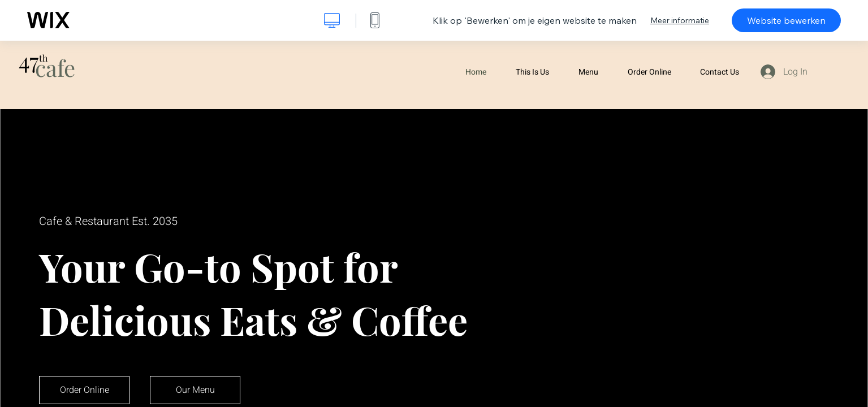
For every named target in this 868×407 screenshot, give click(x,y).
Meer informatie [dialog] (680, 20)
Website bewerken (786, 20)
